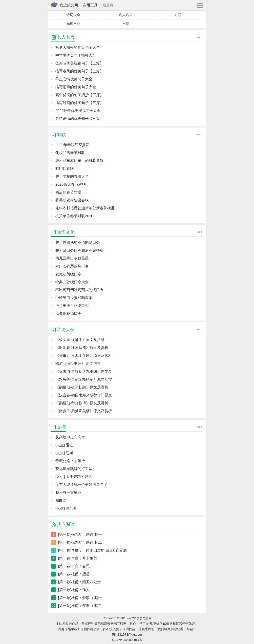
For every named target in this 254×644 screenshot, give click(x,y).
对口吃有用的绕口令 (72, 266)
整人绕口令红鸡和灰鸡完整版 (79, 250)
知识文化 (73, 24)
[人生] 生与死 (66, 508)
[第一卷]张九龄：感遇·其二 (80, 542)
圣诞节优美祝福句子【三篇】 (79, 63)
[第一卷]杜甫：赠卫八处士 (79, 582)
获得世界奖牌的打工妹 (74, 469)
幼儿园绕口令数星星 (72, 258)
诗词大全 (73, 15)
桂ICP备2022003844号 (127, 640)
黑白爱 (61, 500)
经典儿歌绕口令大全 (72, 282)
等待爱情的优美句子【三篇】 (79, 118)
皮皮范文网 (69, 5)
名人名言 (126, 15)
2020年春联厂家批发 (72, 145)
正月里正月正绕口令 (72, 306)
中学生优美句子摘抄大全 (76, 55)
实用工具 (90, 5)
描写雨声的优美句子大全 (76, 87)
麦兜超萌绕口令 (68, 274)
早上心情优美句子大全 (74, 79)
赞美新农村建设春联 (72, 200)
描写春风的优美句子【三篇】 (79, 71)
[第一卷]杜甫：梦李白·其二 (80, 606)
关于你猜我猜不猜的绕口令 (78, 242)
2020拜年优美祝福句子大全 (78, 111)
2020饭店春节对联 (71, 184)
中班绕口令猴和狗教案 (74, 298)
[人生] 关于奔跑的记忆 (74, 477)
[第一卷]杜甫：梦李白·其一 (80, 598)
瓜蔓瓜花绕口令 (68, 313)
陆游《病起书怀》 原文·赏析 (79, 363)
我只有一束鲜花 (68, 492)
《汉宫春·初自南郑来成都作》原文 (84, 395)
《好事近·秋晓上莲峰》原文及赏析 (84, 355)
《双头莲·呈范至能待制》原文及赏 (84, 379)
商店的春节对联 (68, 192)
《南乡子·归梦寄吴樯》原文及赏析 (84, 411)
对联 (178, 15)
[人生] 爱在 (64, 445)
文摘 (126, 24)
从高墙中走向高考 (70, 437)
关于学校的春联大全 (72, 176)
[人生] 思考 (64, 453)
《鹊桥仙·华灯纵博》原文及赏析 (82, 403)
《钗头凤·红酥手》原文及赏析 (80, 340)
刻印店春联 (65, 168)
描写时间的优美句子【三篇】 (79, 103)
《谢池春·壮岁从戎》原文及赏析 (82, 348)
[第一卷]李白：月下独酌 (78, 558)
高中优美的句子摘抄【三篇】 (79, 95)
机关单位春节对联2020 (74, 216)
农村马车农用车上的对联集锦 (79, 161)
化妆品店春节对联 (70, 153)
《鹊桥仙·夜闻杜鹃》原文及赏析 (82, 387)
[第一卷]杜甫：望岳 (74, 574)
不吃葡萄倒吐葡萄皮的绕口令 (79, 290)
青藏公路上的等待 (70, 461)
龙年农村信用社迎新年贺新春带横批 (85, 208)
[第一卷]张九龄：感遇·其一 (80, 534)
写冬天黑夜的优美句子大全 (78, 47)
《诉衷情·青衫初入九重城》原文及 (84, 371)
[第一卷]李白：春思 (74, 566)
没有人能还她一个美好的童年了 (81, 484)
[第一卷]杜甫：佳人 (74, 590)
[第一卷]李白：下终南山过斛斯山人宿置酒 (92, 550)
